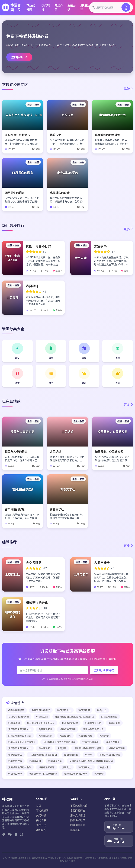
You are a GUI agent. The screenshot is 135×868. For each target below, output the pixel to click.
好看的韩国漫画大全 (93, 729)
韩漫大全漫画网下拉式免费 (22, 742)
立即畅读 (19, 57)
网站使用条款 (78, 825)
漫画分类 (72, 7)
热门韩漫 (46, 7)
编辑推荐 (85, 7)
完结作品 (59, 7)
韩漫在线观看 (45, 736)
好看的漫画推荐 (46, 767)
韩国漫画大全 (64, 710)
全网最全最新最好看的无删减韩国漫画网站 (91, 761)
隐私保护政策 (78, 820)
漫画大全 (66, 767)
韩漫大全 (102, 710)
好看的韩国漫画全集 (110, 755)
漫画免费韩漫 (113, 742)
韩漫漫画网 (42, 717)
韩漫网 (89, 755)
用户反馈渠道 (78, 815)
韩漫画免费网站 (70, 723)
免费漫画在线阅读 (41, 710)
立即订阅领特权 (104, 670)
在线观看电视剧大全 (19, 717)
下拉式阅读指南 (79, 805)
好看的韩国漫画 (16, 710)
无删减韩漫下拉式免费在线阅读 (59, 742)
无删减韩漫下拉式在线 (20, 767)
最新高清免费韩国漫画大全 (41, 723)
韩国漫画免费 (85, 736)
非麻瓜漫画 (114, 723)
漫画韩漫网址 (45, 729)
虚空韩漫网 (44, 748)
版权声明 (75, 830)
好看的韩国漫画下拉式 (20, 736)
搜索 (126, 7)
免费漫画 (62, 748)
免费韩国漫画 (15, 755)
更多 (128, 88)
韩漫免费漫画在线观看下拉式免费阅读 (74, 717)
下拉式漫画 (31, 7)
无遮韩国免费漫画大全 (20, 729)
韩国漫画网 (84, 710)
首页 (19, 7)
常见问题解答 (78, 810)
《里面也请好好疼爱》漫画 (88, 748)
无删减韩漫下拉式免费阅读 (43, 774)
